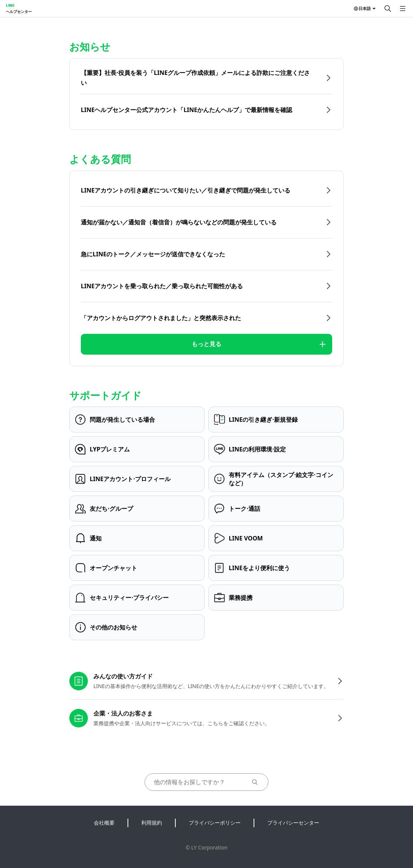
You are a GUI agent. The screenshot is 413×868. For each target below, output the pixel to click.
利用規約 (152, 823)
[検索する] (388, 9)
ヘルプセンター (19, 11)
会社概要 (104, 823)
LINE (10, 5)
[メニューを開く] (403, 9)
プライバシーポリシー (215, 823)
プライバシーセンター (293, 823)
